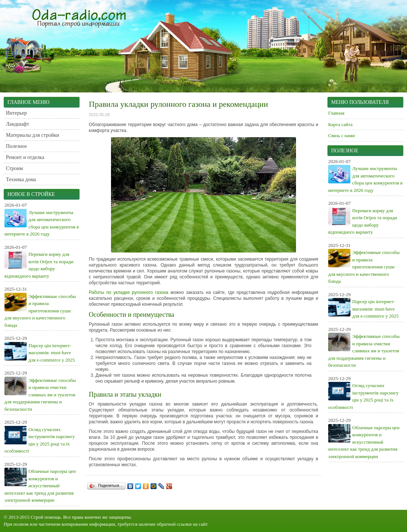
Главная (336, 113)
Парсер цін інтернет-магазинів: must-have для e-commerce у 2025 (52, 353)
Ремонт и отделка (25, 157)
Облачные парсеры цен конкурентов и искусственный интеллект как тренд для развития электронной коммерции (40, 486)
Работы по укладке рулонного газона (129, 292)
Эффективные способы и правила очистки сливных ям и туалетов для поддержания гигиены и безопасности (40, 395)
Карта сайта (340, 124)
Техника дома (21, 179)
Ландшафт (18, 124)
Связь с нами (342, 135)
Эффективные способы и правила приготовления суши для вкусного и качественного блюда (40, 311)
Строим (14, 168)
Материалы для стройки (33, 135)
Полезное (16, 146)
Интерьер (16, 113)
